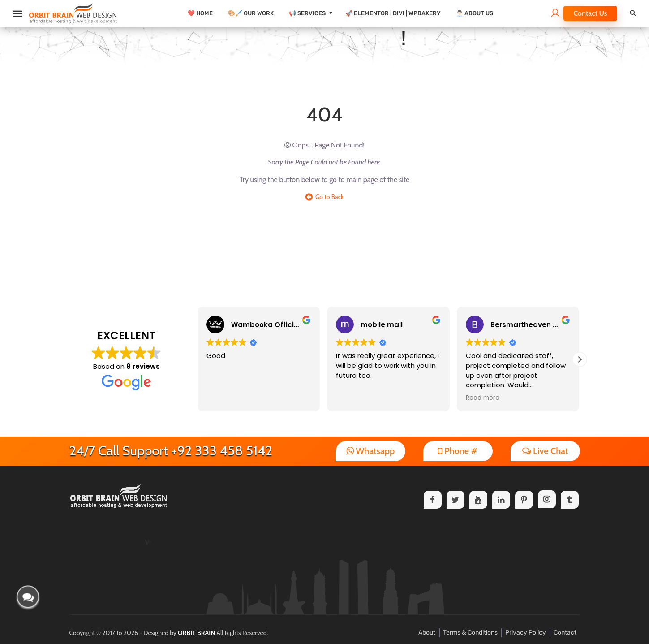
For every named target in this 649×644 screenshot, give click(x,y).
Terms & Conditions (470, 633)
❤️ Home (200, 13)
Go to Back (325, 197)
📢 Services (307, 13)
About (427, 633)
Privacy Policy (526, 633)
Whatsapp (371, 451)
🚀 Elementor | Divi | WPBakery (393, 13)
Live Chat (545, 451)
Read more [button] (483, 398)
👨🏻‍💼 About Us (475, 13)
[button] (580, 359)
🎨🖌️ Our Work (251, 13)
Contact (565, 633)
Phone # (458, 451)
